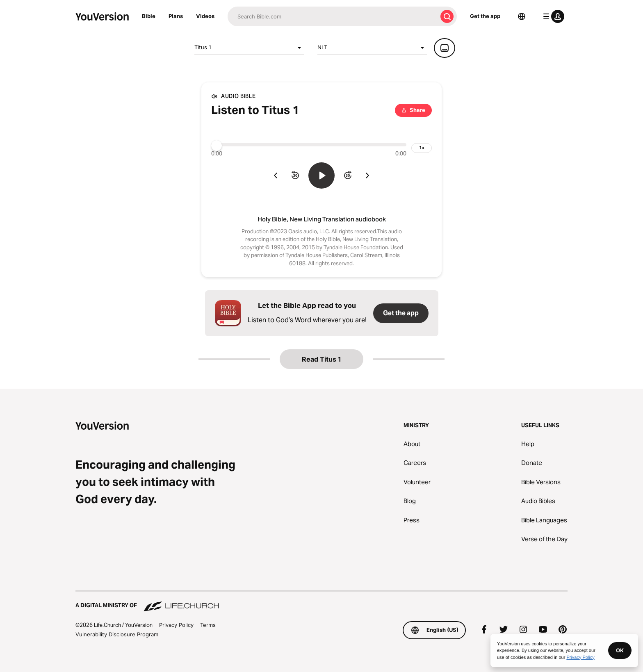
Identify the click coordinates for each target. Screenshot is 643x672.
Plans (176, 16)
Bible (149, 16)
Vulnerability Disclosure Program (117, 634)
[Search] (332, 16)
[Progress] (309, 145)
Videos (205, 16)
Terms (208, 625)
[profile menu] (552, 16)
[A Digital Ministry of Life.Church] (321, 601)
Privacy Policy (176, 625)
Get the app (485, 16)
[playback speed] (422, 148)
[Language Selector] (522, 16)
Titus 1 (249, 48)
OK (620, 650)
